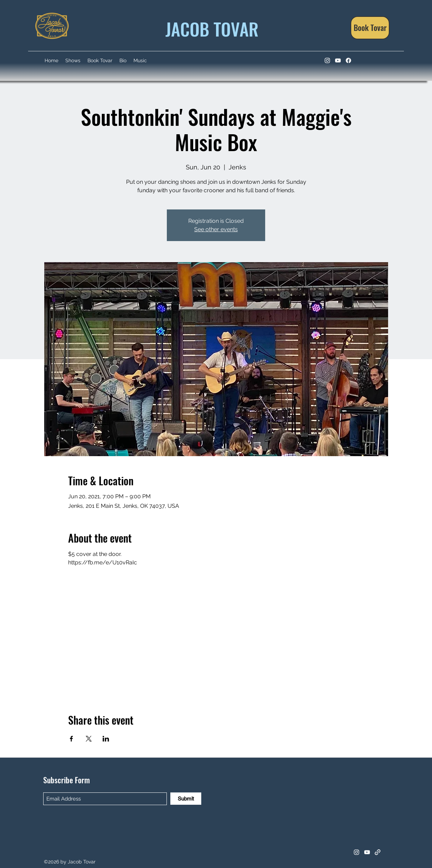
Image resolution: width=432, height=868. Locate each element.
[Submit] (186, 799)
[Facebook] (348, 60)
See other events (216, 229)
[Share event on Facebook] (71, 739)
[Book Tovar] (370, 28)
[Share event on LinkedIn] (106, 739)
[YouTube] (338, 60)
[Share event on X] (89, 739)
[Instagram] (327, 60)
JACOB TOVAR (210, 28)
